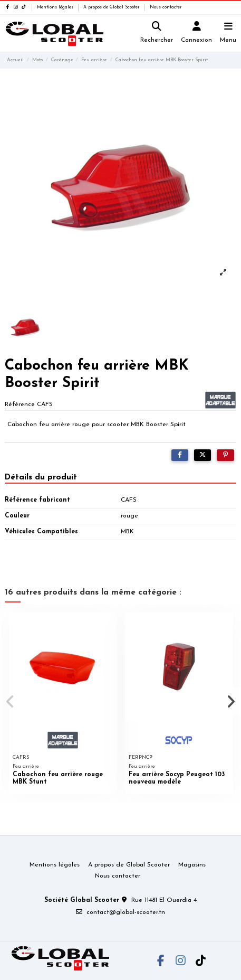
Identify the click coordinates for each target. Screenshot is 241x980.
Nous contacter (166, 7)
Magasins (192, 865)
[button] (10, 702)
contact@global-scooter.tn (126, 912)
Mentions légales (56, 7)
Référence (20, 404)
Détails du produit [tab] (41, 477)
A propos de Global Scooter (112, 7)
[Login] (197, 34)
